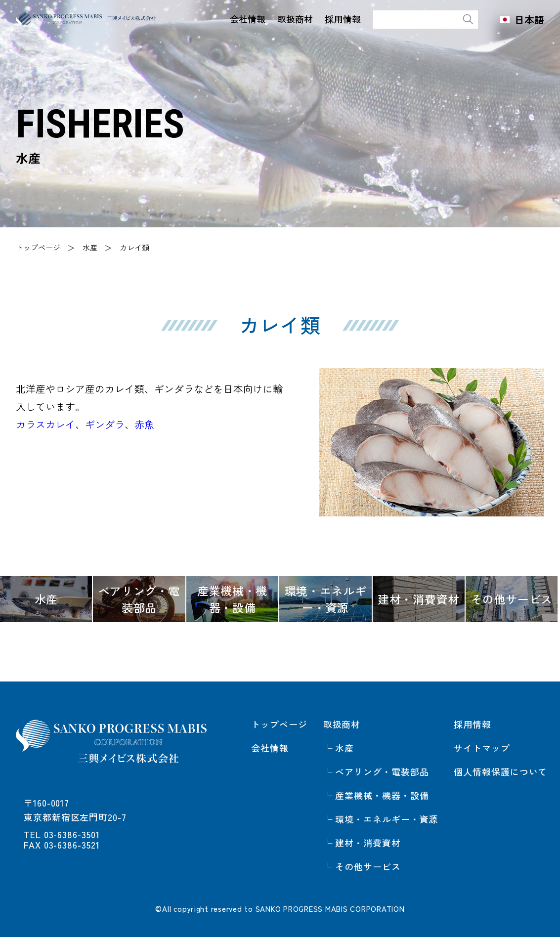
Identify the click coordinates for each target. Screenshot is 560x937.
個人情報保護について (500, 771)
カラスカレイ (45, 424)
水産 (90, 248)
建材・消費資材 (368, 843)
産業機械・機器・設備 (382, 795)
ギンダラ (105, 424)
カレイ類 (134, 248)
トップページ (38, 248)
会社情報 (244, 19)
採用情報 (339, 19)
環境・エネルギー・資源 (387, 819)
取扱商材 (292, 19)
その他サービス (368, 866)
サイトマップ (482, 748)
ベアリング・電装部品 (382, 771)
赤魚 (144, 424)
